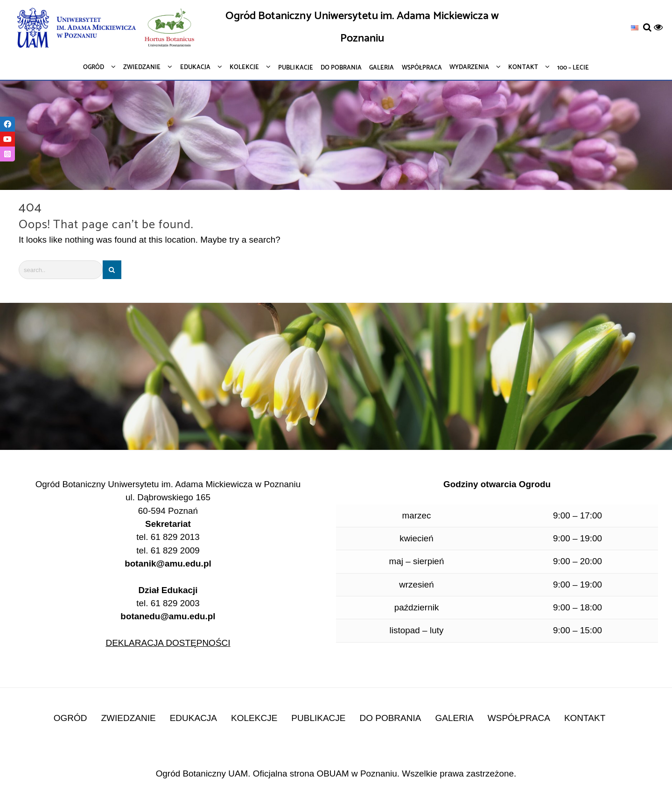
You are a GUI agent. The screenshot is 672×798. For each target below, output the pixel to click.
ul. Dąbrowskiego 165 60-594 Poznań (168, 504)
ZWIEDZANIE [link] (129, 719)
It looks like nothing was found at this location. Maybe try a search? (150, 240)
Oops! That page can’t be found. (106, 225)
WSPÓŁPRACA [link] (519, 719)
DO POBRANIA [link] (390, 719)
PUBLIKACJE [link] (318, 719)
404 (30, 208)
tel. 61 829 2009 (168, 551)
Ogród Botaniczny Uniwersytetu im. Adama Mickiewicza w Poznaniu (362, 27)
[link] (635, 27)
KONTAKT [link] (585, 719)
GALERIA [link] (454, 719)
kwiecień (416, 539)
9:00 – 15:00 (578, 631)
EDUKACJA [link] (193, 719)
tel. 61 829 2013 (168, 537)
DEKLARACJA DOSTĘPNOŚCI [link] (168, 644)
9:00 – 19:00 (578, 539)
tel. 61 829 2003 (168, 611)
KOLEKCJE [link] (254, 719)
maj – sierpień (416, 562)
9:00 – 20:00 (578, 562)
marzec (416, 515)
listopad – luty (416, 631)
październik (416, 608)
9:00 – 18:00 (578, 608)
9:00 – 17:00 (578, 515)
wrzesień (416, 585)
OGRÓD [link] (70, 719)
